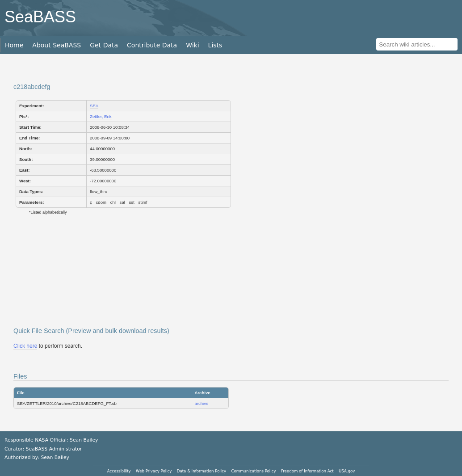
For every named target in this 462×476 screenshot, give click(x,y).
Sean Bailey (55, 457)
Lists (215, 45)
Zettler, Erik (101, 116)
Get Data (104, 45)
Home (14, 45)
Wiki (192, 45)
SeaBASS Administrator (54, 449)
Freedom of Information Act (307, 471)
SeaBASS (40, 17)
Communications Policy (253, 471)
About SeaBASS (57, 45)
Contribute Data (152, 45)
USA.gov (347, 471)
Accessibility (119, 471)
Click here (25, 346)
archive (201, 403)
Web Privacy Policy (154, 471)
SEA (94, 106)
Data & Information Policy (202, 471)
